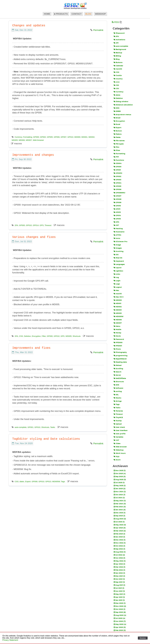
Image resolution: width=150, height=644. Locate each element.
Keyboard (119, 261)
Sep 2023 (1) (119, 516)
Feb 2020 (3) (120, 630)
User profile (120, 434)
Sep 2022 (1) (119, 549)
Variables (118, 437)
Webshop (100, 14)
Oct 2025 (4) (120, 474)
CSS (21, 336)
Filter (44, 336)
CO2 (116, 72)
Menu (117, 326)
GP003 (117, 180)
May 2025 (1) (120, 486)
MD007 (29, 140)
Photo (117, 349)
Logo (117, 284)
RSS (115, 22)
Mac (116, 290)
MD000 (77, 137)
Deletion (27, 336)
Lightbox (118, 271)
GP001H (118, 173)
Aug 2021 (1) (119, 585)
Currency (18, 137)
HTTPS (117, 235)
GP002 (43, 137)
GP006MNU (119, 193)
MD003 (118, 310)
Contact (77, 14)
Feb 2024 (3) (120, 507)
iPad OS (118, 258)
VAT (116, 440)
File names (119, 141)
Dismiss (143, 638)
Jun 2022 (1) (119, 558)
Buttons (118, 62)
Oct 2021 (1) (119, 579)
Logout (118, 287)
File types (119, 144)
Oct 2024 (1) (119, 495)
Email (117, 118)
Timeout (48, 225)
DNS (116, 108)
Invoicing (119, 251)
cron (117, 82)
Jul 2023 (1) (119, 522)
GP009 (117, 203)
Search (117, 372)
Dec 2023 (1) (120, 513)
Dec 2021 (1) (119, 576)
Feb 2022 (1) (119, 570)
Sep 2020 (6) (120, 612)
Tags (63, 481)
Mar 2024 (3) (120, 504)
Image (117, 245)
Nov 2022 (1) (120, 543)
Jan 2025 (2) (120, 489)
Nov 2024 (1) (120, 492)
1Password (119, 33)
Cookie (118, 76)
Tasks (53, 427)
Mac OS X (119, 297)
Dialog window (121, 102)
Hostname (119, 232)
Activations (119, 40)
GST (116, 225)
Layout (118, 268)
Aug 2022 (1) (120, 552)
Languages (119, 264)
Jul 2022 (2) (119, 555)
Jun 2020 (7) (120, 621)
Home (47, 14)
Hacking (118, 229)
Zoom (117, 460)
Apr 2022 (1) (119, 564)
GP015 (117, 219)
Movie (117, 336)
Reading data (120, 362)
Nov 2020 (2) (120, 606)
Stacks (117, 398)
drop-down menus (122, 115)
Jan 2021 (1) (119, 600)
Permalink (98, 30)
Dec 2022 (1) (120, 540)
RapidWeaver (120, 359)
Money (117, 333)
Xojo (117, 457)
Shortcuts (77, 336)
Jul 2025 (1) (119, 483)
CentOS (118, 69)
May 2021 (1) (119, 594)
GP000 (36, 137)
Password (119, 339)
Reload (118, 365)
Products (62, 14)
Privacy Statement (10, 640)
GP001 (30, 427)
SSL (116, 395)
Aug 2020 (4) (120, 615)
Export (28, 481)
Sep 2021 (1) (119, 582)
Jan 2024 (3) (120, 510)
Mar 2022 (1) (119, 567)
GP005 (50, 137)
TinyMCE (118, 417)
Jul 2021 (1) (119, 588)
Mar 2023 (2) (120, 531)
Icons (117, 238)
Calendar (118, 66)
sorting (118, 391)
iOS (116, 255)
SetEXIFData (120, 378)
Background (120, 49)
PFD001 (118, 346)
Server (117, 375)
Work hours (120, 453)
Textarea (118, 411)
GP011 (117, 209)
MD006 (22, 140)
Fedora (118, 134)
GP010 (70, 137)
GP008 (35, 481)
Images (118, 248)
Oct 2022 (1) (119, 546)
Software (118, 388)
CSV (116, 89)
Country (118, 79)
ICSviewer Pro (121, 242)
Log (116, 277)
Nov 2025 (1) (120, 471)
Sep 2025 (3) (120, 477)
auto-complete (21, 427)
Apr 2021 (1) (119, 597)
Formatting (28, 137)
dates (22, 481)
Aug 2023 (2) (120, 519)
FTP (116, 157)
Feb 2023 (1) (119, 534)
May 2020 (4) (120, 624)
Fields (117, 137)
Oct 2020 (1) (119, 609)
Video (117, 444)
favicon (118, 131)
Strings (118, 401)
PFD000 (118, 343)
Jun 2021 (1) (119, 591)
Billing (117, 56)
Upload (118, 424)
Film (116, 147)
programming (121, 356)
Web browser (38, 140)
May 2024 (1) (120, 501)
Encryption (36, 336)
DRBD (117, 111)
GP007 (64, 137)
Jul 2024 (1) (119, 498)
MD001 (85, 137)
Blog (88, 14)
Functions (119, 160)
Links (117, 274)
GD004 (118, 163)
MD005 (15, 140)
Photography (120, 352)
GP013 (48, 481)
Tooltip (118, 421)
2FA (16, 225)
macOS (118, 294)
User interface (121, 430)
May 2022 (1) (120, 561)
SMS (116, 385)
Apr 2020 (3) (120, 627)
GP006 (57, 137)
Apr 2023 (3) (120, 528)
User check (119, 427)
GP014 (36, 225)
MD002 (91, 137)
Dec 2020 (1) (120, 603)
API (116, 43)
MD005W (56, 481)
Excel (117, 124)
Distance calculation (123, 105)
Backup (118, 53)
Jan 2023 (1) (119, 537)
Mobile (117, 330)
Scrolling (118, 369)
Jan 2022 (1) (119, 573)
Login (117, 281)
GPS (42, 225)
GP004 (117, 183)
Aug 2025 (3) (120, 480)
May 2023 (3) (120, 525)
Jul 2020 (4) (119, 618)
